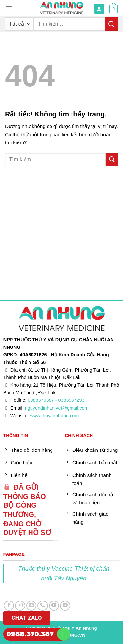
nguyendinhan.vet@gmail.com (57, 408)
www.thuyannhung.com (55, 416)
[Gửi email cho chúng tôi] (31, 606)
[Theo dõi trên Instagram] (20, 606)
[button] (9, 8)
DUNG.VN (75, 635)
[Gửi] (112, 24)
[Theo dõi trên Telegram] (65, 606)
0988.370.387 (30, 634)
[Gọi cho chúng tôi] (42, 606)
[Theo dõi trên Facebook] (9, 606)
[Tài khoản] (99, 9)
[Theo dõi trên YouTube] (54, 606)
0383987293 (71, 400)
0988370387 (41, 400)
